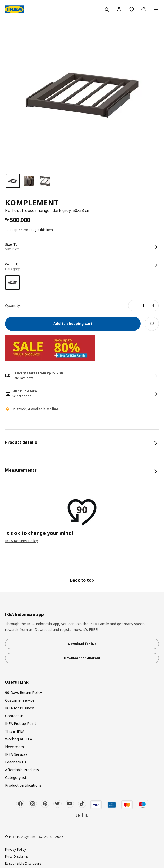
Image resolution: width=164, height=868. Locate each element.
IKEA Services (16, 754)
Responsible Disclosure (23, 863)
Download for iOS (82, 644)
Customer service (20, 700)
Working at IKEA (19, 739)
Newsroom (15, 747)
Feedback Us (16, 762)
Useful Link (17, 682)
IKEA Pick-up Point (21, 723)
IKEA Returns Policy (21, 541)
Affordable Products (22, 770)
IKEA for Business (20, 708)
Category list (16, 778)
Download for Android (82, 658)
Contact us (14, 716)
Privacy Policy (16, 849)
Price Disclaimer (18, 856)
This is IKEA (15, 731)
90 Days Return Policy (24, 693)
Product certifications (23, 785)
